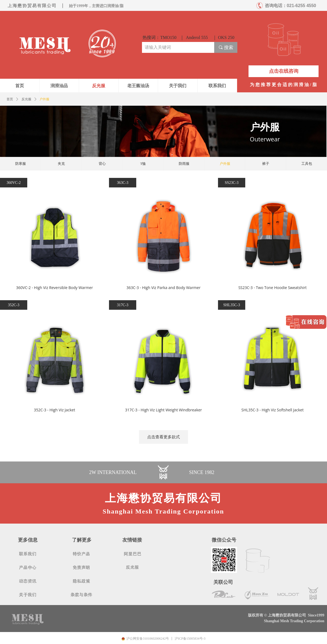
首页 (10, 99)
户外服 (44, 99)
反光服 (26, 99)
